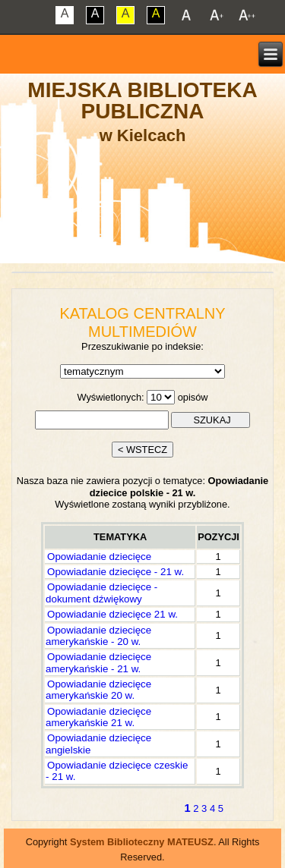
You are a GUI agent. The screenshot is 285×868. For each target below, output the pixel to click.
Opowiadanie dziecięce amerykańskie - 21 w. (98, 662)
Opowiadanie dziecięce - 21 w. (116, 572)
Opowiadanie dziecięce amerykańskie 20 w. (98, 690)
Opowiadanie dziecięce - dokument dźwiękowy (101, 593)
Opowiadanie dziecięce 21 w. (112, 614)
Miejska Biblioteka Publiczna (142, 101)
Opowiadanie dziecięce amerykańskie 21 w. (98, 717)
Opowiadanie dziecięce (99, 557)
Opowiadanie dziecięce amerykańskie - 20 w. (98, 636)
